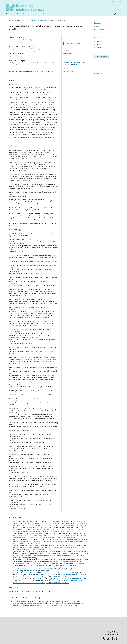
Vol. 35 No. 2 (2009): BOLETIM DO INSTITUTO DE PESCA (38, 20)
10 (20, 587)
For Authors (98, 44)
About (42, 14)
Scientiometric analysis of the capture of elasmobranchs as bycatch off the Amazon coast (43, 547)
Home (11, 20)
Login (119, 1)
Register (113, 1)
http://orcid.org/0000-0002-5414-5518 (18, 44)
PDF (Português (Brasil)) (73, 44)
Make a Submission (102, 56)
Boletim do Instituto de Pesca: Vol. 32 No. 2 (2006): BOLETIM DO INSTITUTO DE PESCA (49, 606)
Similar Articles (15, 517)
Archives (17, 14)
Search (117, 14)
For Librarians (98, 47)
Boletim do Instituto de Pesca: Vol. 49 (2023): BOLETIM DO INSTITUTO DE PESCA (61, 525)
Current (9, 14)
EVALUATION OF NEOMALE (55, 575)
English (97, 26)
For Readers (98, 41)
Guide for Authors (29, 14)
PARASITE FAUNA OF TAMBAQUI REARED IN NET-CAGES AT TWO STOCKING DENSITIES (56, 529)
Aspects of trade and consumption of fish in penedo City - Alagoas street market (50, 540)
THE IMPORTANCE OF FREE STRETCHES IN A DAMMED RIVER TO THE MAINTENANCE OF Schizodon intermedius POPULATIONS (50, 554)
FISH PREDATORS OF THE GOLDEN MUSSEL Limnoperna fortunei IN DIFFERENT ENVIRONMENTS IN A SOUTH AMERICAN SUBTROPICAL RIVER (50, 580)
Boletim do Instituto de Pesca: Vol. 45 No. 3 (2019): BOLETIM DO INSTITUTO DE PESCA (41, 531)
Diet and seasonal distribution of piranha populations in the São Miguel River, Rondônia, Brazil (49, 568)
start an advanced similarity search (30, 591)
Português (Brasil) (100, 29)
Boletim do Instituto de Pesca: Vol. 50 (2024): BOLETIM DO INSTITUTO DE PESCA (48, 537)
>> (24, 587)
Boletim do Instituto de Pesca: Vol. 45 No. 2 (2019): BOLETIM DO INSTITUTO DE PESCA (41, 583)
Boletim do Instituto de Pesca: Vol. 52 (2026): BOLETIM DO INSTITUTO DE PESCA (50, 548)
